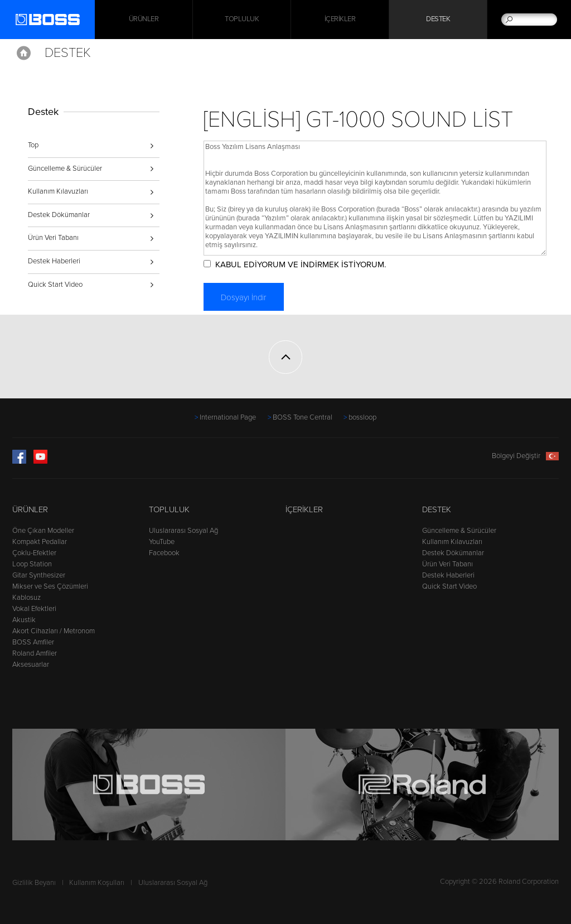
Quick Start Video (55, 285)
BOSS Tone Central (303, 417)
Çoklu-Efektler (34, 553)
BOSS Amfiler (33, 642)
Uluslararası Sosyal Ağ (183, 531)
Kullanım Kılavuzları (58, 191)
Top (33, 145)
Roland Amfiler (35, 653)
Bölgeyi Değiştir (525, 456)
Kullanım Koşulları (97, 883)
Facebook (164, 553)
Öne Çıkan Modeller (43, 531)
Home (24, 53)
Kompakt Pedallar (40, 542)
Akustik (24, 620)
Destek (438, 20)
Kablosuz (26, 598)
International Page (228, 417)
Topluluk (242, 20)
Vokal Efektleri (34, 609)
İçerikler (340, 20)
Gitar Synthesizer (39, 575)
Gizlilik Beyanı (34, 883)
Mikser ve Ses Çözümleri (50, 586)
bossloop (362, 417)
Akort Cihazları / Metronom (54, 631)
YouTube (162, 542)
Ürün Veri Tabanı (53, 238)
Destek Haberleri (54, 261)
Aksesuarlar (31, 665)
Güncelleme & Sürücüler (65, 169)
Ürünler (30, 509)
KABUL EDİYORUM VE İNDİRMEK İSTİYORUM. (301, 264)
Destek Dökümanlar (59, 215)
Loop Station (32, 564)
